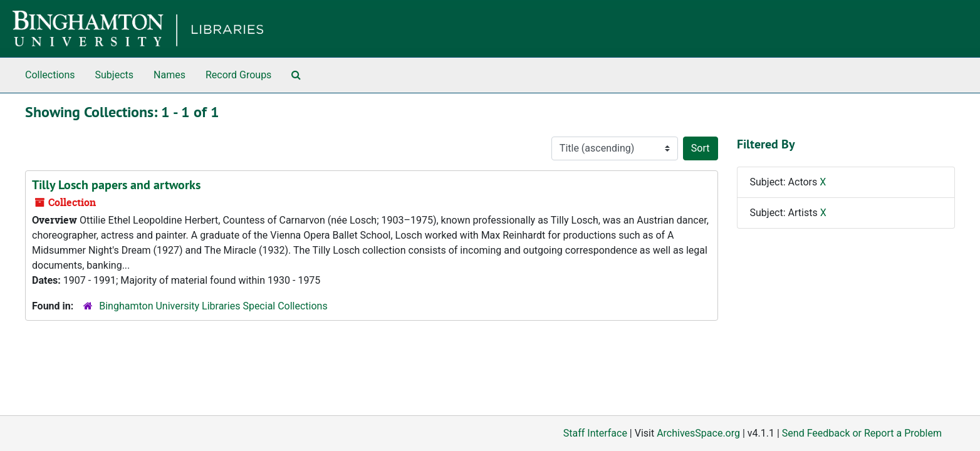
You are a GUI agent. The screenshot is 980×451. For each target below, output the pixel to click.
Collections (50, 75)
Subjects (114, 75)
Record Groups (238, 75)
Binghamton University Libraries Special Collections (213, 306)
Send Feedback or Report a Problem (862, 433)
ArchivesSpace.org (698, 433)
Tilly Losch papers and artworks (116, 185)
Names (169, 75)
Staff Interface (595, 433)
